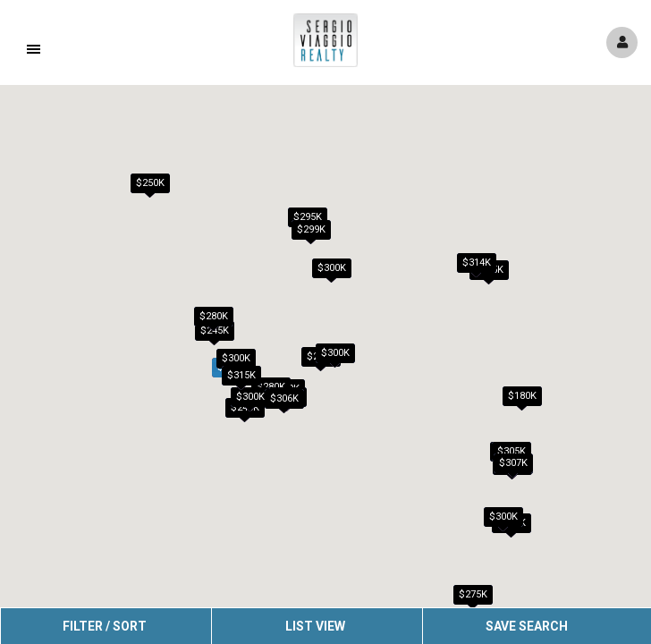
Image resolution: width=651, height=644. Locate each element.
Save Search (527, 626)
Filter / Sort (105, 626)
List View (315, 626)
